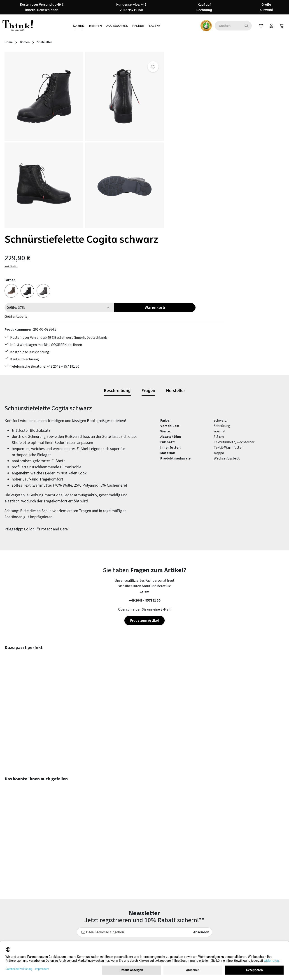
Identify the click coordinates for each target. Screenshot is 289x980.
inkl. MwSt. (179, 95)
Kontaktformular (44, 894)
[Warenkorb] (281, 26)
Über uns (180, 900)
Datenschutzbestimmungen (160, 812)
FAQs (105, 875)
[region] (84, 140)
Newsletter (110, 908)
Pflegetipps (110, 883)
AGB (176, 875)
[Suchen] (243, 26)
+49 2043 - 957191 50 (145, 457)
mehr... (274, 905)
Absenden (200, 789)
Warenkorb (258, 136)
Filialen (179, 916)
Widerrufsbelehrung (189, 891)
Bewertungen (112, 940)
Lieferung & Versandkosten (122, 924)
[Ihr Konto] (269, 26)
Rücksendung (111, 891)
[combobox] (225, 26)
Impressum (182, 908)
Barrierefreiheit (185, 924)
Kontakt (107, 932)
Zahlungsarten (112, 916)
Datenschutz (183, 883)
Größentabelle (185, 145)
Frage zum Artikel (144, 477)
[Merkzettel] (258, 26)
